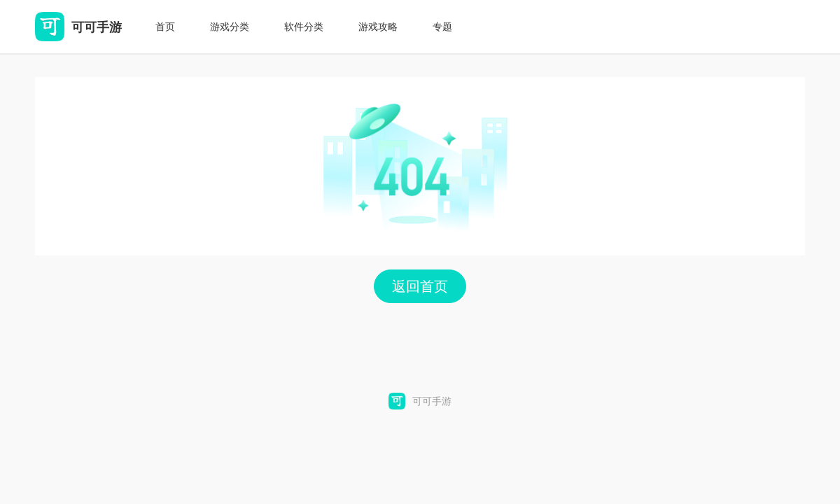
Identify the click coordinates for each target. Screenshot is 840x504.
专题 (442, 26)
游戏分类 (230, 26)
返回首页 (420, 286)
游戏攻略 (378, 26)
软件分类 (304, 26)
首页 (165, 26)
